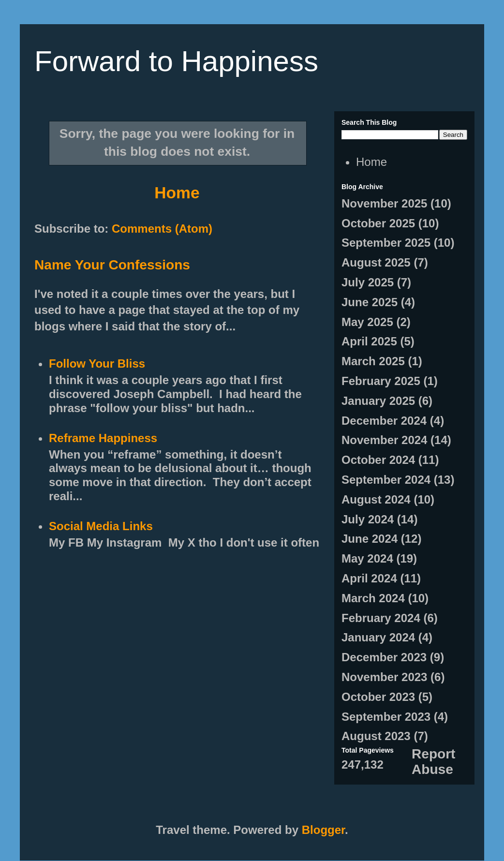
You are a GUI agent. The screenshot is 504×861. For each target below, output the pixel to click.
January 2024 (378, 637)
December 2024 (384, 421)
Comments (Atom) (162, 229)
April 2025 (369, 341)
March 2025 (373, 361)
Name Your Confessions (112, 265)
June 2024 (370, 539)
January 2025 (378, 401)
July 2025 (368, 282)
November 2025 (384, 203)
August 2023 (376, 736)
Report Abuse (433, 762)
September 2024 (386, 480)
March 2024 (373, 598)
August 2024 (376, 499)
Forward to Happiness (176, 61)
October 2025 (378, 223)
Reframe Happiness (103, 438)
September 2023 (386, 717)
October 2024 (378, 460)
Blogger (323, 830)
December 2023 (384, 657)
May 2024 (367, 558)
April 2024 (369, 578)
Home (177, 193)
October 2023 (378, 697)
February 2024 (381, 618)
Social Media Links (101, 526)
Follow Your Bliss (97, 364)
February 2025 (381, 381)
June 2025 (370, 302)
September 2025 (386, 243)
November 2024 (384, 440)
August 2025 (376, 262)
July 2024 (368, 519)
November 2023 (384, 677)
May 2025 (367, 322)
